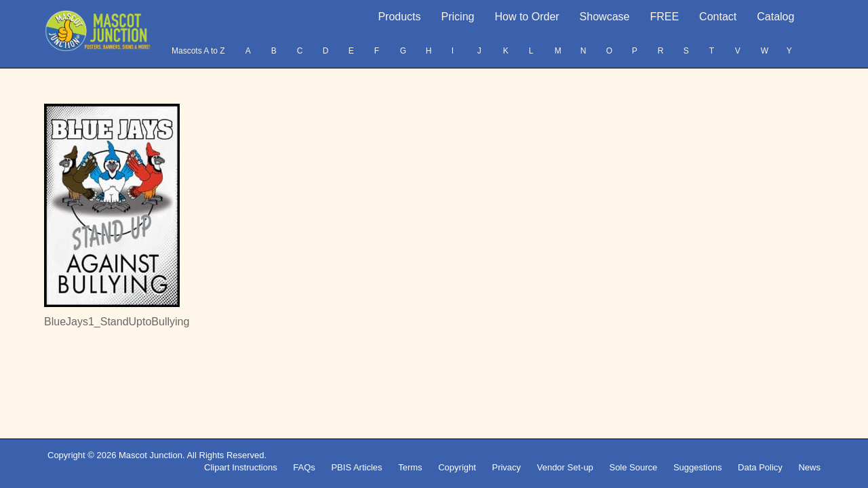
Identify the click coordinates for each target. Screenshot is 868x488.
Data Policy (760, 467)
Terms (410, 467)
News (809, 467)
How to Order (527, 17)
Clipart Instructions (241, 467)
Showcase (605, 17)
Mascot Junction (151, 455)
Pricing (458, 17)
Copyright (457, 467)
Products (399, 17)
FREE (664, 17)
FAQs (304, 467)
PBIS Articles (356, 467)
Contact (718, 17)
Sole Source (633, 467)
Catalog (775, 17)
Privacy (506, 467)
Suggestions (698, 467)
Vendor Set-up (565, 467)
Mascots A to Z (198, 51)
